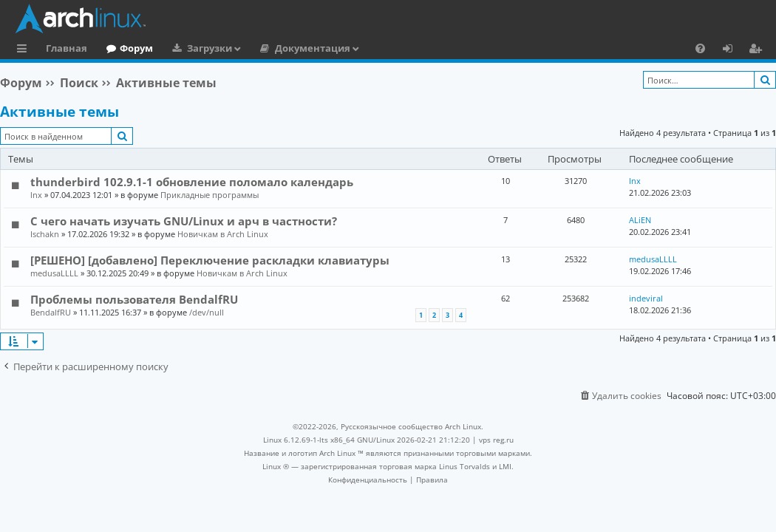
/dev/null (207, 312)
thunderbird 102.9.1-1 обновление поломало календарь (192, 182)
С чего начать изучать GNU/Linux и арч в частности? (184, 221)
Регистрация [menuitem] (758, 50)
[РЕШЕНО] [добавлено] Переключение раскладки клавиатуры (210, 260)
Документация (313, 48)
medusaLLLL (54, 273)
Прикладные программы (210, 195)
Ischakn (45, 234)
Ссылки (25, 50)
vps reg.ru (496, 440)
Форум (136, 48)
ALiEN (640, 220)
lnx (36, 195)
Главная (67, 48)
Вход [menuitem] (733, 50)
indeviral (646, 298)
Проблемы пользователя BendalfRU (134, 299)
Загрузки (210, 48)
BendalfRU (51, 312)
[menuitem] (700, 48)
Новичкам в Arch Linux (223, 234)
